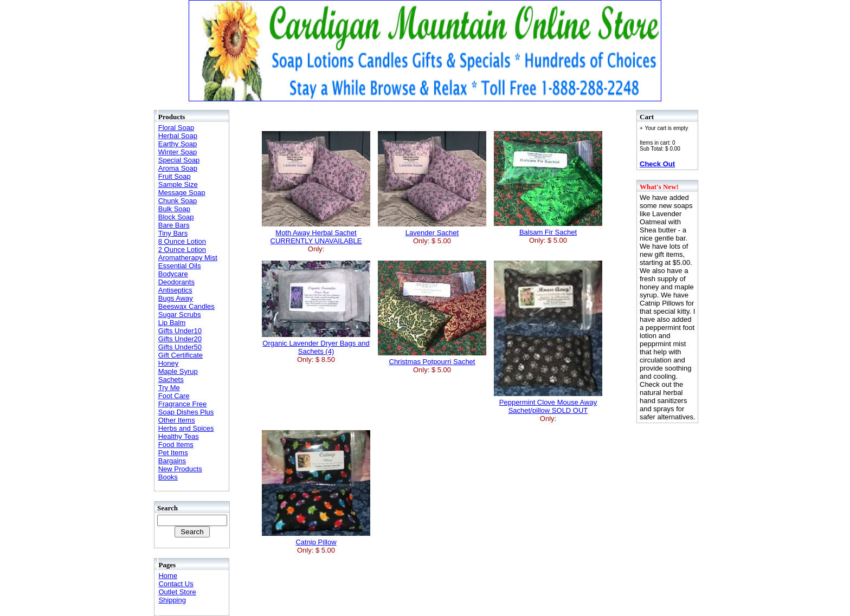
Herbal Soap (178, 136)
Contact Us (176, 584)
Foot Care (174, 396)
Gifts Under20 (180, 339)
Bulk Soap (174, 209)
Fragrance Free (183, 404)
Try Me (169, 388)
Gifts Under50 (180, 347)
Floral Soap (176, 128)
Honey (169, 363)
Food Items (176, 445)
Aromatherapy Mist (188, 258)
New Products (180, 469)
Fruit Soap (175, 176)
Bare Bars (174, 225)
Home (168, 576)
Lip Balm (172, 323)
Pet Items (173, 453)
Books (168, 477)
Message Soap (182, 193)
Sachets (171, 380)
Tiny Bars (173, 233)
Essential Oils (180, 266)
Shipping (172, 600)
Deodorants (176, 282)
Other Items (177, 420)
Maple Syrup (178, 371)
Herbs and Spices (186, 428)
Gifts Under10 (180, 331)
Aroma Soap (178, 168)
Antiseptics (175, 290)
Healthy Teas (179, 436)
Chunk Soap (178, 201)
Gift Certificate (181, 355)
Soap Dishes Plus (186, 412)
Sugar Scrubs (180, 315)
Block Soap (176, 217)
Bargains (172, 461)
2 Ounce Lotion (182, 249)
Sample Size (178, 184)
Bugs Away (176, 298)
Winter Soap (178, 152)
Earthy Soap (178, 144)
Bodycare (173, 274)
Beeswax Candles (186, 306)
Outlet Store (177, 592)
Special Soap (179, 160)
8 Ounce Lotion (182, 241)
